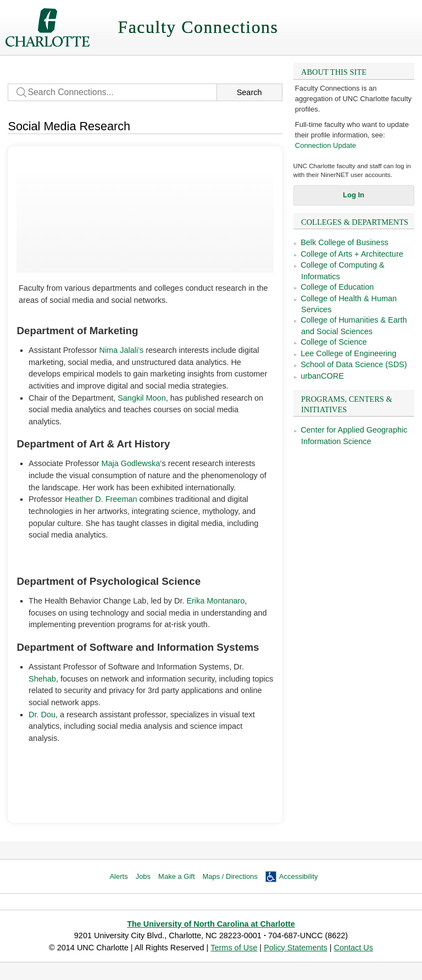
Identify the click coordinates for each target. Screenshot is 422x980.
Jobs (143, 876)
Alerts (118, 876)
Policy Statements (296, 948)
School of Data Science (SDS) (354, 364)
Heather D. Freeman (101, 499)
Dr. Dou (42, 715)
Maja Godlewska (131, 463)
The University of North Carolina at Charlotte (211, 924)
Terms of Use (234, 948)
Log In (354, 195)
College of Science (334, 342)
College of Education (337, 287)
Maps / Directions (230, 876)
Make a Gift (176, 876)
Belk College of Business (345, 242)
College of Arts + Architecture (352, 254)
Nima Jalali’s (121, 350)
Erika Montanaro (215, 601)
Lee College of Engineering (348, 353)
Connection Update (326, 145)
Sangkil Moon (141, 398)
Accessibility (299, 876)
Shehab (42, 679)
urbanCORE (322, 376)
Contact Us (353, 948)
